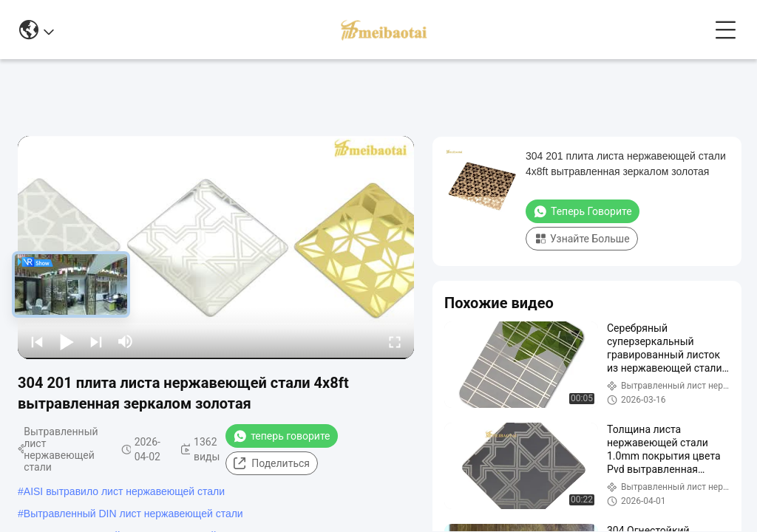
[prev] (37, 341)
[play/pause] (67, 341)
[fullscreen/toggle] (395, 341)
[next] (96, 341)
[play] (216, 248)
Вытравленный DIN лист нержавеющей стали (133, 514)
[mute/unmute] (126, 341)
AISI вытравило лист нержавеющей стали (124, 491)
